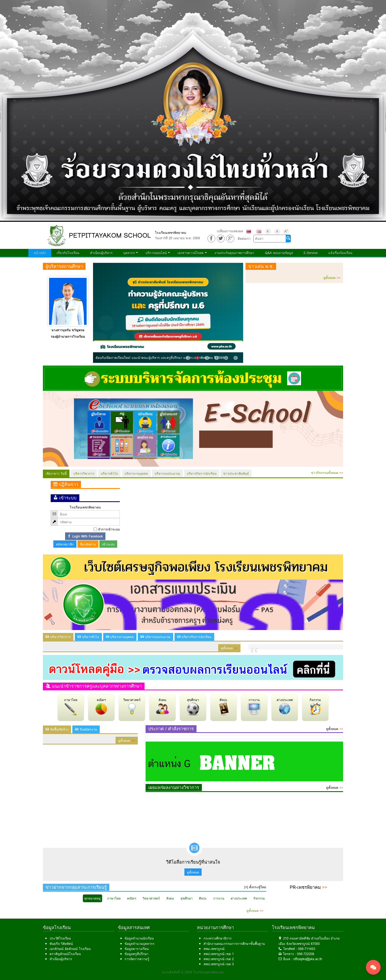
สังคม (162, 706)
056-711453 (307, 949)
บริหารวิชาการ (84, 474)
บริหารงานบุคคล (136, 474)
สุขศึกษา (193, 706)
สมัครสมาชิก (65, 544)
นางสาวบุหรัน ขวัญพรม (68, 330)
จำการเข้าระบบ (109, 529)
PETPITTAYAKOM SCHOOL (110, 235)
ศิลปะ (224, 706)
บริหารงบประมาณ (167, 474)
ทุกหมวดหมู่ (92, 898)
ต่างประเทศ (285, 706)
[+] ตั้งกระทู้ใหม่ (255, 887)
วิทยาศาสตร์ (132, 706)
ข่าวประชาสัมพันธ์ (236, 474)
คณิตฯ (101, 706)
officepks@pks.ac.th (308, 959)
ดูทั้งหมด (332, 278)
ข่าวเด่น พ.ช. (261, 266)
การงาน (254, 706)
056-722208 (306, 954)
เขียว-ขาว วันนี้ (56, 474)
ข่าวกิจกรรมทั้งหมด (327, 473)
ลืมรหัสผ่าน (88, 544)
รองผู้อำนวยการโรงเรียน (68, 336)
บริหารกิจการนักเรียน (202, 474)
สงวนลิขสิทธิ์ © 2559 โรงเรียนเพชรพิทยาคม (193, 972)
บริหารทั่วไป (109, 474)
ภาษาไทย (71, 706)
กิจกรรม (315, 706)
